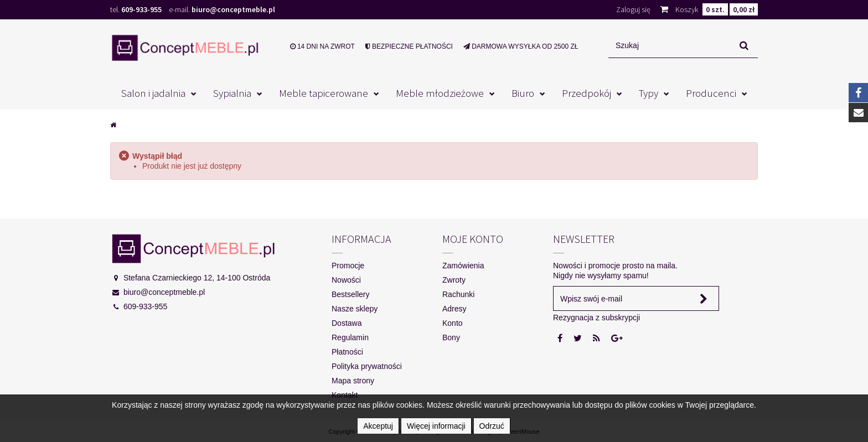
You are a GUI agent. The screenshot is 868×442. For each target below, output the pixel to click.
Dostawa (347, 323)
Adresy (454, 309)
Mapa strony (353, 381)
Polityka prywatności (367, 366)
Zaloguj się (633, 9)
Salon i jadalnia (153, 93)
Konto (453, 323)
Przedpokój (587, 93)
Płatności (347, 352)
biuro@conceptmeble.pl (233, 9)
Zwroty (454, 280)
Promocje (348, 266)
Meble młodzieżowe (440, 93)
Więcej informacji (436, 426)
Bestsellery (350, 294)
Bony (451, 337)
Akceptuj (378, 426)
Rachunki (458, 294)
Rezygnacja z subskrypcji (596, 318)
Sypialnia (232, 93)
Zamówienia (463, 266)
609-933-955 (141, 9)
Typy (649, 93)
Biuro (523, 93)
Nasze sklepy (355, 309)
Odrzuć (492, 426)
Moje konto (473, 239)
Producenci (711, 93)
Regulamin (350, 337)
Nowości (346, 280)
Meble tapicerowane (324, 93)
